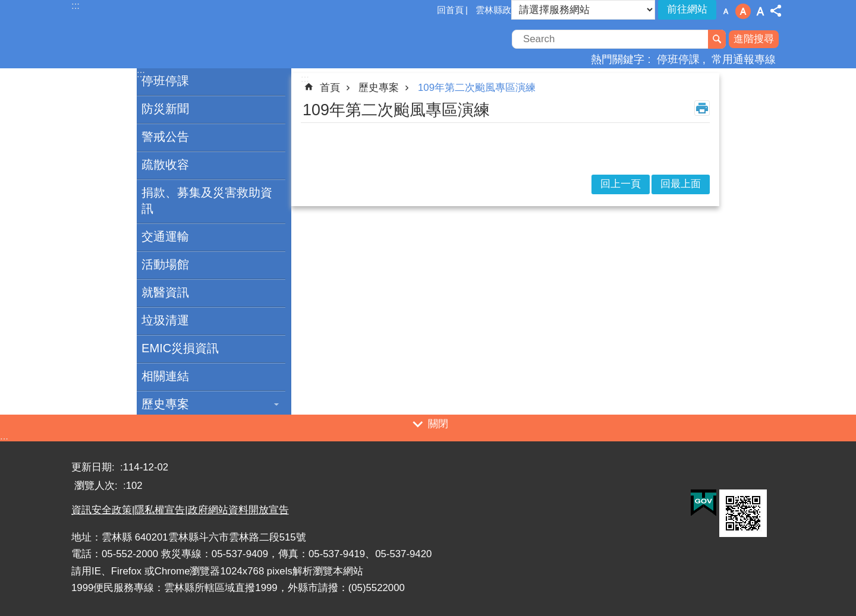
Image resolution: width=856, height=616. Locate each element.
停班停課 (678, 59)
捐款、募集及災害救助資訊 (207, 200)
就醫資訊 (165, 292)
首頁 (330, 88)
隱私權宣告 (160, 510)
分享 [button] (776, 11)
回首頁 (450, 10)
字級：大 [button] (760, 11)
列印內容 (702, 108)
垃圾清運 (165, 320)
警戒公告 (165, 137)
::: (4, 440)
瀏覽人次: (97, 486)
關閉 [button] (438, 424)
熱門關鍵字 (618, 59)
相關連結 (165, 376)
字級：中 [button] (743, 11)
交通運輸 (165, 236)
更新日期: (94, 467)
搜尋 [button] (717, 39)
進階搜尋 (754, 39)
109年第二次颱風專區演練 (477, 88)
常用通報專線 (744, 59)
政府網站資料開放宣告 (238, 510)
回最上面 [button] (681, 184)
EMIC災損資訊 (180, 348)
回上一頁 (621, 184)
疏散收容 (165, 165)
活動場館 (165, 264)
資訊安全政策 (102, 510)
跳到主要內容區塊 (6, 6)
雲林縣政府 (498, 10)
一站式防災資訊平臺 (175, 40)
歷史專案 (165, 404)
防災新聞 (165, 109)
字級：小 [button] (726, 11)
